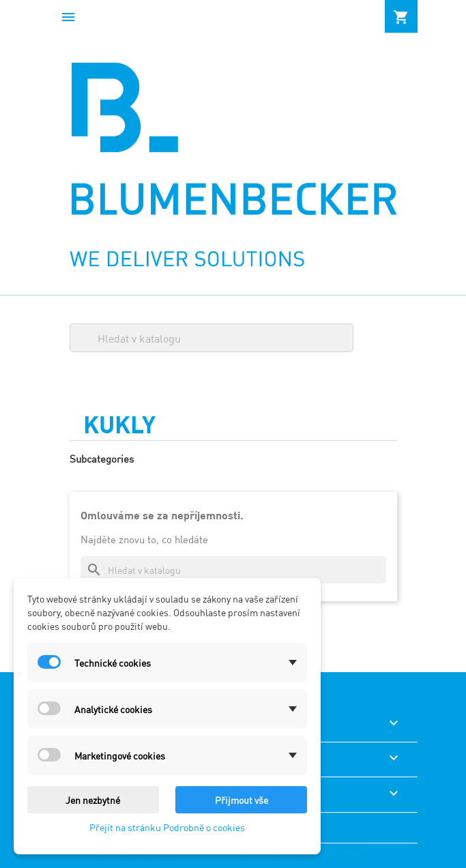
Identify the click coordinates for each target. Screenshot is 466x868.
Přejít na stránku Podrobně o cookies (167, 827)
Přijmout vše (242, 799)
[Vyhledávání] (212, 338)
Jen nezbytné (93, 799)
